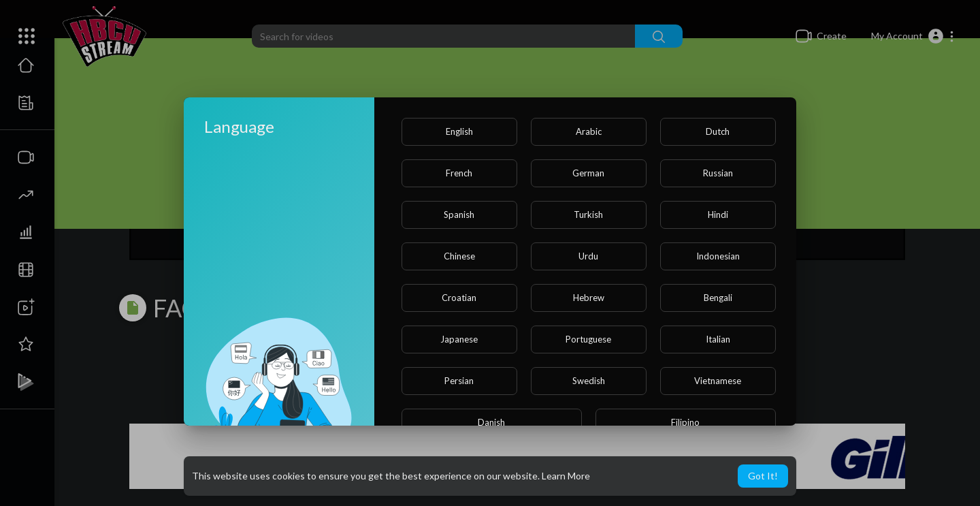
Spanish (459, 215)
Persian (459, 381)
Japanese (459, 339)
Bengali (718, 298)
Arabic (589, 131)
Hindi (718, 215)
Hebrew (589, 298)
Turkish (588, 215)
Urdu (588, 256)
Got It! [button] (763, 476)
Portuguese (588, 339)
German (588, 173)
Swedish (589, 381)
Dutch (718, 131)
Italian (718, 339)
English (459, 131)
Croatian (459, 298)
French (459, 173)
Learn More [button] (566, 476)
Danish (491, 422)
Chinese (459, 256)
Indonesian (718, 256)
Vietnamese (718, 381)
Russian (718, 173)
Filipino (685, 422)
